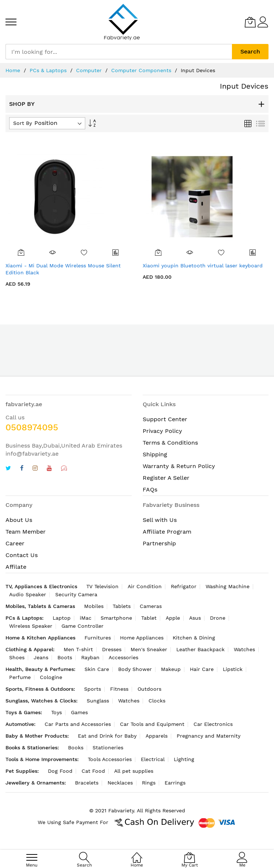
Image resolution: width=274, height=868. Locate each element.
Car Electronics (213, 724)
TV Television (102, 586)
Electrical (153, 759)
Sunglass (98, 701)
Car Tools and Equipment (152, 724)
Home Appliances (142, 638)
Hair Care (202, 669)
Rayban (90, 657)
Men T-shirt (78, 649)
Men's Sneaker (149, 649)
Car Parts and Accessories (78, 724)
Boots (65, 657)
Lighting (184, 759)
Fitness (119, 689)
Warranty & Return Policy (179, 466)
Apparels (157, 736)
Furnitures (98, 638)
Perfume (20, 677)
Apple (173, 618)
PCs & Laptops (48, 70)
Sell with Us (160, 520)
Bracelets (87, 783)
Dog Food (60, 771)
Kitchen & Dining (194, 638)
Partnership (159, 543)
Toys (57, 712)
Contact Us (22, 555)
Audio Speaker (28, 594)
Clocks (157, 701)
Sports (93, 689)
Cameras (151, 606)
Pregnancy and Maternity (209, 736)
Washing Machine (228, 586)
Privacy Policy (162, 431)
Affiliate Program (167, 532)
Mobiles (94, 606)
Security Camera (76, 594)
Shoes (17, 657)
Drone (218, 618)
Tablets (122, 606)
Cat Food (93, 771)
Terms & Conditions (170, 443)
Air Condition (145, 586)
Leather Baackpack (200, 649)
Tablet (149, 618)
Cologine (51, 677)
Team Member (26, 532)
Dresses (112, 649)
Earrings (175, 783)
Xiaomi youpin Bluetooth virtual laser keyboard (203, 266)
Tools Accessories (110, 759)
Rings (149, 783)
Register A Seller (166, 478)
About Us (19, 520)
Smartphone (116, 618)
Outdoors (149, 689)
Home (13, 70)
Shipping (155, 454)
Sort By (22, 123)
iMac (86, 618)
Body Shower (135, 669)
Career (15, 543)
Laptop (62, 618)
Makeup (171, 669)
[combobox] (119, 52)
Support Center (165, 419)
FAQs (150, 489)
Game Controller (82, 626)
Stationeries (108, 748)
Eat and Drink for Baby (107, 736)
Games (79, 712)
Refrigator (184, 586)
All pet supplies (134, 771)
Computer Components (141, 70)
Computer (89, 70)
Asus (195, 618)
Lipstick (233, 669)
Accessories (123, 657)
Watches (244, 649)
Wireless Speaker (31, 626)
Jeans (41, 657)
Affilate (16, 567)
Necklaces (120, 783)
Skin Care (97, 669)
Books (76, 748)
